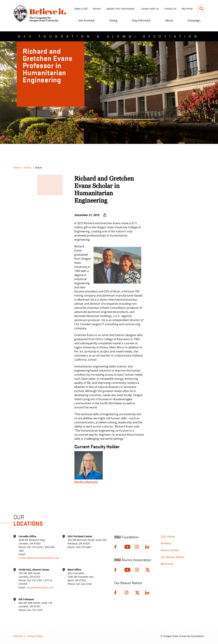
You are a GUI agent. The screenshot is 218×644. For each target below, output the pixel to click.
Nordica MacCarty (86, 482)
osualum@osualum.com (40, 587)
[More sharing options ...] (105, 215)
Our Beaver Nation (173, 557)
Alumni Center (170, 550)
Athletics (166, 543)
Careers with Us (150, 9)
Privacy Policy (35, 636)
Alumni (97, 9)
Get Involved (86, 20)
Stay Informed (141, 20)
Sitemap (18, 636)
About (169, 20)
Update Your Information (120, 9)
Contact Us (170, 9)
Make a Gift (81, 9)
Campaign (194, 20)
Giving (113, 20)
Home (17, 168)
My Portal (187, 9)
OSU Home (168, 537)
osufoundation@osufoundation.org (39, 558)
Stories (28, 168)
